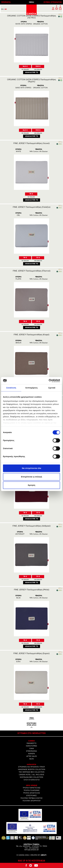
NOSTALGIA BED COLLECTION (31, 777)
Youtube (36, 865)
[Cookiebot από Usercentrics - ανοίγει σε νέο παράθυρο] (49, 381)
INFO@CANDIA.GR (31, 850)
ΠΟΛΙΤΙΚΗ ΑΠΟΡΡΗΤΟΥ (32, 801)
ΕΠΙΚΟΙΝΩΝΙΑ (31, 751)
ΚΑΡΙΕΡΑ (31, 754)
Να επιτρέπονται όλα (32, 468)
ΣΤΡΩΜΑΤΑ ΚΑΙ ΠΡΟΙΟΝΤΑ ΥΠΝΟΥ (32, 767)
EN (3, 9)
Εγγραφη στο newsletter (32, 733)
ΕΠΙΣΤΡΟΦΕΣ (31, 796)
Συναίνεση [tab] (11, 388)
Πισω (32, 718)
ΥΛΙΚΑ (31, 749)
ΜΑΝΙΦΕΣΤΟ (31, 743)
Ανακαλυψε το (32, 72)
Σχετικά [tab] (52, 388)
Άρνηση (31, 485)
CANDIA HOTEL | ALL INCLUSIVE (31, 775)
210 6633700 (34, 848)
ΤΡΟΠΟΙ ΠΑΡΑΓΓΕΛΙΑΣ (31, 788)
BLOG (32, 759)
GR (6, 9)
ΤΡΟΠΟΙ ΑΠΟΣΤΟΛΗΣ (31, 793)
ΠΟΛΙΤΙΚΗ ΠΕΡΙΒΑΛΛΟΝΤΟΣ (31, 798)
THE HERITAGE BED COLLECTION (32, 772)
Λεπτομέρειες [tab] (32, 388)
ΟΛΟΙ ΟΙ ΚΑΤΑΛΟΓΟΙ (32, 780)
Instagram (31, 865)
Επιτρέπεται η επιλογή (31, 477)
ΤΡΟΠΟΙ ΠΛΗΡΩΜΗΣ (32, 790)
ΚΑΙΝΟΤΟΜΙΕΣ (31, 746)
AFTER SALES (32, 756)
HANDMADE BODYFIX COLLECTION (32, 770)
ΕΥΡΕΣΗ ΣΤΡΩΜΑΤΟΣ (53, 2)
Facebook (26, 865)
